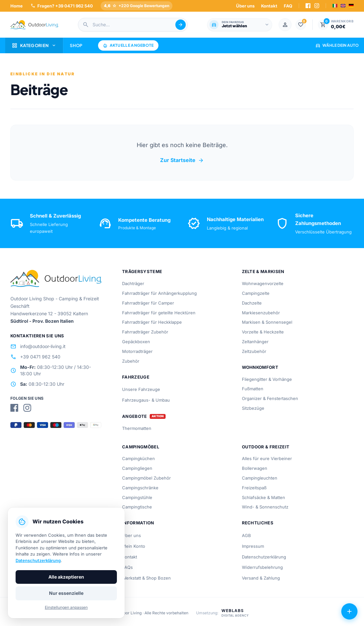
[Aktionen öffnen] (349, 611)
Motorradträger (137, 351)
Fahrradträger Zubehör (145, 332)
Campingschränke (140, 488)
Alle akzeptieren (66, 577)
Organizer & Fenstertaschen (270, 398)
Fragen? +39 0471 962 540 (62, 6)
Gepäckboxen (136, 342)
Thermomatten (137, 428)
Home (17, 6)
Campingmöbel (141, 447)
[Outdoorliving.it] (34, 25)
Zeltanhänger (255, 342)
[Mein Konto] (285, 25)
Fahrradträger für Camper (148, 303)
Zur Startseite (182, 160)
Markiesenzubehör (261, 313)
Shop (76, 45)
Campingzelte (256, 293)
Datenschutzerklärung (264, 557)
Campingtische (137, 507)
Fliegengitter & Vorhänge (267, 379)
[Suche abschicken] (181, 25)
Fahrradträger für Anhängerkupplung (159, 293)
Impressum (253, 546)
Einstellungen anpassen (66, 607)
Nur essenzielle (66, 593)
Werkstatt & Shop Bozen (146, 578)
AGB (246, 535)
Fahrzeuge (136, 377)
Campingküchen (138, 458)
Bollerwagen (255, 468)
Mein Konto (134, 546)
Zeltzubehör (254, 351)
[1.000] (301, 25)
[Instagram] (317, 6)
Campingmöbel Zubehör (146, 478)
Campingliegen (137, 468)
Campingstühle (137, 497)
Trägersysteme (142, 271)
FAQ (288, 6)
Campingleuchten (260, 478)
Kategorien (34, 45)
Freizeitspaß (254, 488)
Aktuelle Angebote (128, 45)
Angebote (135, 416)
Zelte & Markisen (263, 271)
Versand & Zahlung (261, 578)
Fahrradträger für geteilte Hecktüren (159, 313)
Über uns (245, 6)
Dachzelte (252, 303)
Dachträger (133, 283)
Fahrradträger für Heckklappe (152, 322)
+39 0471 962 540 (35, 357)
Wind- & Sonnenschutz (265, 507)
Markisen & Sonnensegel (267, 322)
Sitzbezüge (253, 408)
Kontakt (269, 6)
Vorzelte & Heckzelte (263, 332)
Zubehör (131, 361)
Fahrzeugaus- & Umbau (146, 400)
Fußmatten (253, 389)
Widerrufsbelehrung (262, 567)
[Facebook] (308, 6)
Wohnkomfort (260, 367)
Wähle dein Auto (337, 45)
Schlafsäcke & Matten (264, 497)
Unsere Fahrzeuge (141, 389)
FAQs (127, 567)
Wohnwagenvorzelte (263, 283)
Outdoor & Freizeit (266, 447)
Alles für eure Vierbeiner (267, 458)
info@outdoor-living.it (38, 346)
